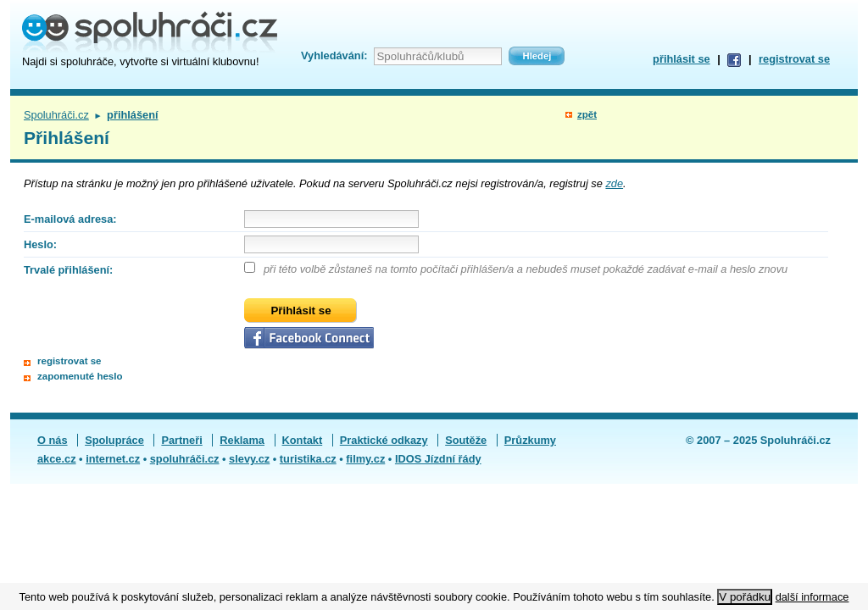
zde (614, 183)
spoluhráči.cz (185, 459)
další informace (812, 597)
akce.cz (57, 459)
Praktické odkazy (384, 440)
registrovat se (794, 59)
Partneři (181, 440)
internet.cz (113, 459)
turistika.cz (308, 459)
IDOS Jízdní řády (438, 459)
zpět (587, 114)
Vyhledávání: (334, 55)
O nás (53, 440)
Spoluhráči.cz (56, 115)
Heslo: (40, 244)
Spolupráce (114, 440)
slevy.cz (249, 459)
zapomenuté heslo (80, 376)
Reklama (242, 440)
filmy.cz (365, 459)
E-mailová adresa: (70, 219)
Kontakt (303, 440)
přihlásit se (682, 59)
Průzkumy (530, 440)
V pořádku (745, 597)
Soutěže (466, 440)
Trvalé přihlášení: (68, 270)
